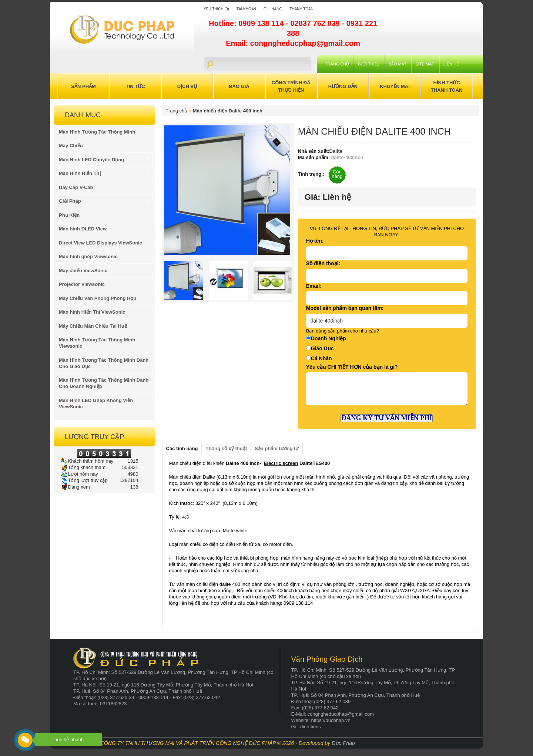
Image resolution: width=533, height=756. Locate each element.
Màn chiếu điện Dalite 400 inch (228, 111)
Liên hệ (451, 64)
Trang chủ (337, 64)
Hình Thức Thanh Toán (447, 86)
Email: (314, 286)
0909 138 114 (262, 23)
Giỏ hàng (273, 9)
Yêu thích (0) (216, 9)
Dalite (336, 151)
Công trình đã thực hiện (291, 86)
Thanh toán (301, 9)
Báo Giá (239, 86)
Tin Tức (135, 86)
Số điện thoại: (323, 263)
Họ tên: (315, 241)
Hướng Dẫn (343, 86)
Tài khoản (246, 9)
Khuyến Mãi (395, 86)
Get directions (306, 727)
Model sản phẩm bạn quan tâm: (345, 308)
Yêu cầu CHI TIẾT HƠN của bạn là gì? (352, 367)
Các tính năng (182, 448)
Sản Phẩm (83, 86)
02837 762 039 (316, 23)
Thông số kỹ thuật (226, 448)
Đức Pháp (343, 743)
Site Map (425, 64)
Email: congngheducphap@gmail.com (293, 43)
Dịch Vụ (187, 86)
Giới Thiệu (369, 64)
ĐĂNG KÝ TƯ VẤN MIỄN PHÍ (387, 418)
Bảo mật (398, 64)
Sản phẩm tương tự (277, 448)
